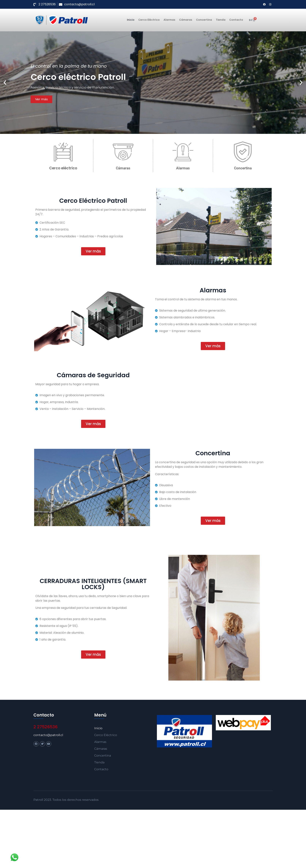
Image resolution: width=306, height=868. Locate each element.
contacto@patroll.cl (48, 735)
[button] (5, 83)
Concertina (204, 20)
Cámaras (186, 20)
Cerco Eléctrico (149, 20)
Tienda (221, 20)
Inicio (131, 20)
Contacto (236, 20)
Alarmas (169, 20)
